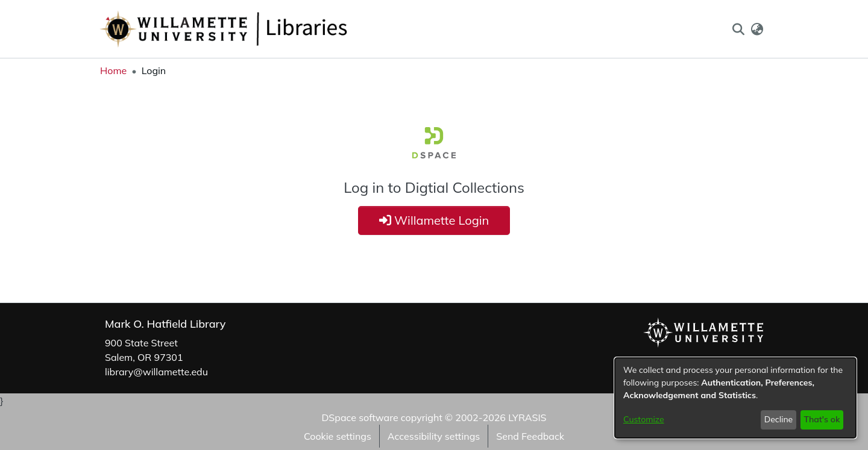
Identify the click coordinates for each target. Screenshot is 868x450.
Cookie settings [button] (338, 436)
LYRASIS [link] (527, 417)
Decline (779, 419)
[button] (738, 29)
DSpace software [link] (360, 417)
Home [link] (113, 70)
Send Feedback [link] (530, 436)
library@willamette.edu (156, 372)
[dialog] (735, 398)
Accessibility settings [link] (434, 436)
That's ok (822, 419)
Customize (644, 419)
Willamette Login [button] (434, 220)
